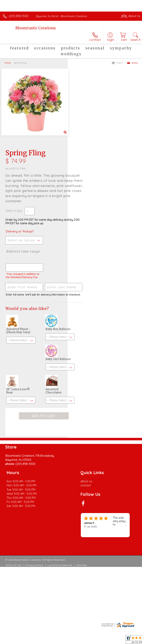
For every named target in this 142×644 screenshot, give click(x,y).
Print (118, 63)
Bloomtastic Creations (36, 28)
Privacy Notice (34, 502)
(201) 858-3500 (19, 16)
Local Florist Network (60, 502)
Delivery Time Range (85, 179)
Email (133, 63)
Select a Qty (81, 135)
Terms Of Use (13, 502)
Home (8, 63)
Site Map (82, 502)
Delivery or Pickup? (87, 155)
